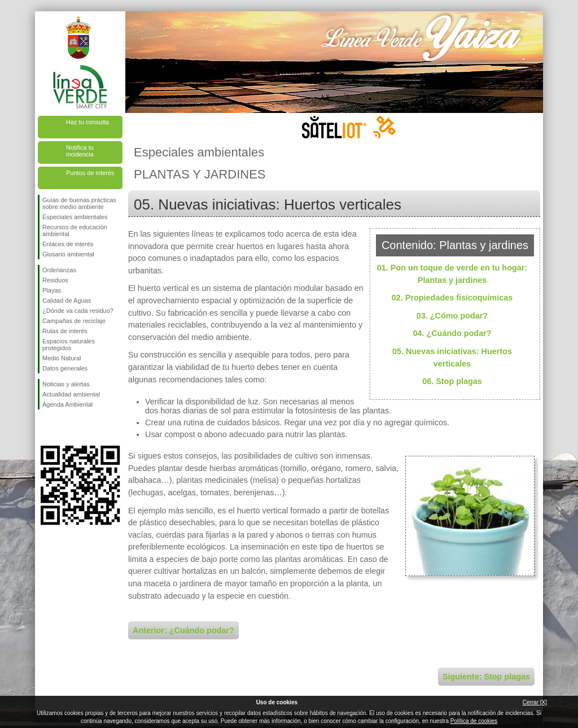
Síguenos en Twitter (63, 428)
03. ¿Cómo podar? (452, 316)
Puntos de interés (90, 173)
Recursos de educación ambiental (75, 230)
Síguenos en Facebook (45, 428)
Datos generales (65, 368)
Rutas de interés (65, 331)
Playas (52, 290)
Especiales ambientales (75, 217)
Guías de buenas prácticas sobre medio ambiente (79, 203)
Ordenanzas (59, 270)
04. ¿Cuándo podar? (452, 333)
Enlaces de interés (68, 244)
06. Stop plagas (452, 381)
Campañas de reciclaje (74, 321)
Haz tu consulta (87, 122)
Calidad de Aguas (67, 300)
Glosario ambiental (68, 254)
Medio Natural (62, 358)
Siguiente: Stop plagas (486, 677)
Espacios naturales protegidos (69, 345)
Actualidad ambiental (71, 394)
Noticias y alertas (66, 384)
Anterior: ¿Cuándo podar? (183, 630)
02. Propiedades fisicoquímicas (452, 298)
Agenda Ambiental (67, 404)
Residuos (55, 280)
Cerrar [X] (535, 702)
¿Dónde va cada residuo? (78, 311)
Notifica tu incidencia (80, 151)
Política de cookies (474, 721)
